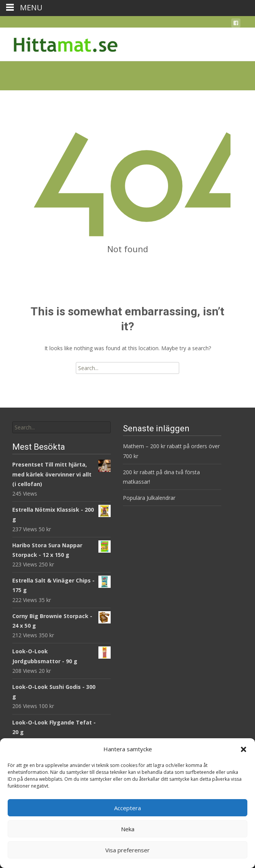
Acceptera (127, 808)
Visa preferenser (127, 850)
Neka (128, 829)
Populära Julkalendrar (149, 498)
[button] (244, 749)
